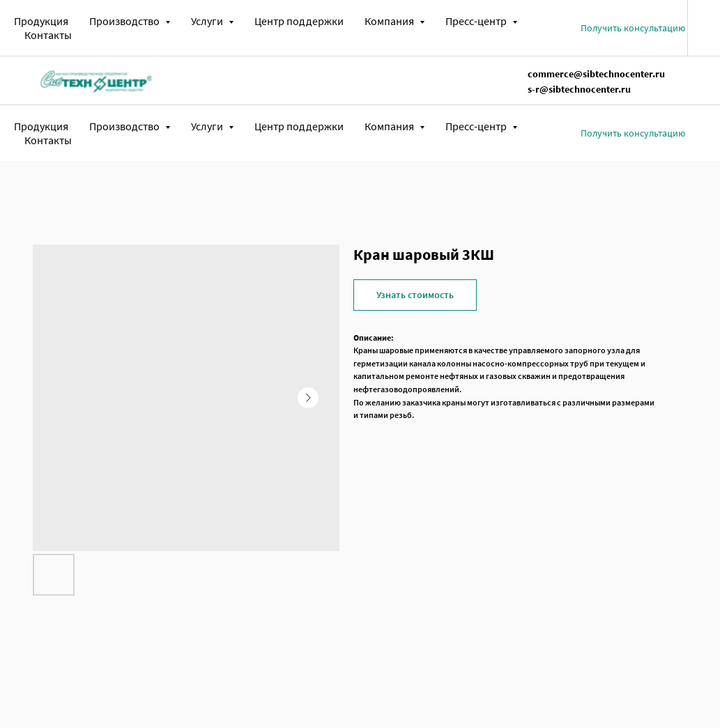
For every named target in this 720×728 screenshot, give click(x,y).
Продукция (41, 21)
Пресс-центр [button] (477, 21)
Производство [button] (125, 21)
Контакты (48, 35)
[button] (633, 28)
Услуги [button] (208, 21)
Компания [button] (390, 21)
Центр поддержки (299, 21)
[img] (96, 80)
